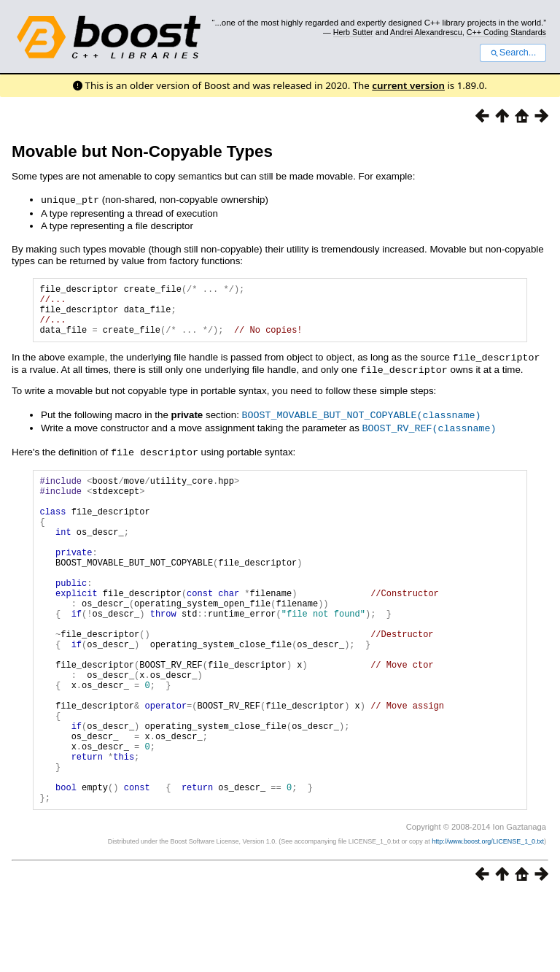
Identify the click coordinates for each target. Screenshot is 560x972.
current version (408, 85)
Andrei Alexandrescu (426, 32)
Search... (513, 53)
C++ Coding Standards (506, 32)
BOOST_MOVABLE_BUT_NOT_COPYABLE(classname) (362, 423)
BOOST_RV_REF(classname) (429, 436)
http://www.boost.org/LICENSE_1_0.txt (488, 918)
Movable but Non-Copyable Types (142, 151)
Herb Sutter (353, 32)
